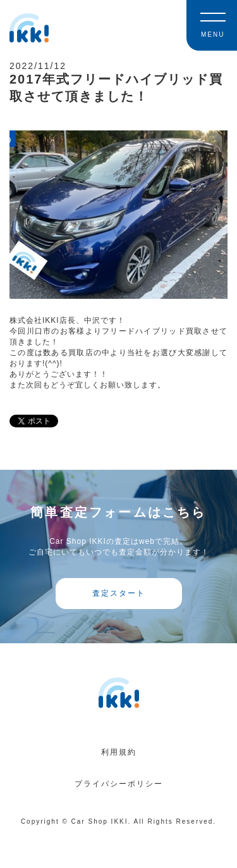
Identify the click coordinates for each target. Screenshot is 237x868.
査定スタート (119, 593)
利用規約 (119, 752)
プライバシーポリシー (119, 784)
